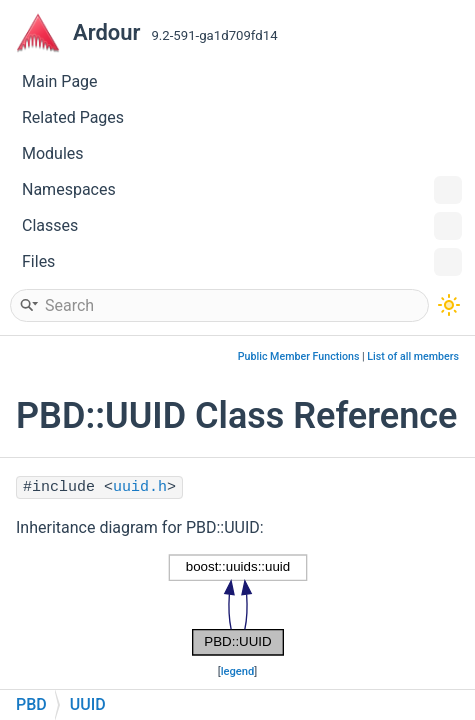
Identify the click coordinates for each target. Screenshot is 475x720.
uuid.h (140, 487)
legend (238, 671)
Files (242, 262)
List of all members (413, 356)
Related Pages (73, 117)
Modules (53, 153)
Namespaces (242, 190)
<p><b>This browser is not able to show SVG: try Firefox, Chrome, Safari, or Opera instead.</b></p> (238, 605)
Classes (242, 226)
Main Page (60, 81)
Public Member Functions (299, 356)
